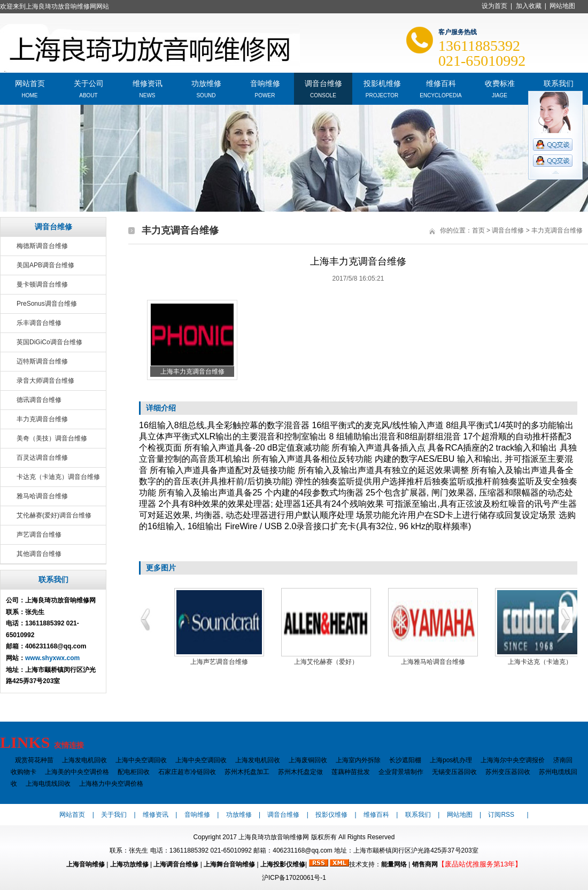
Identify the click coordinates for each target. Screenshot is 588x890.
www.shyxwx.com (52, 658)
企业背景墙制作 (401, 772)
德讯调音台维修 (39, 400)
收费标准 (500, 83)
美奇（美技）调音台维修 (52, 438)
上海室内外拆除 (358, 760)
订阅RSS (501, 815)
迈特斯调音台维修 (42, 361)
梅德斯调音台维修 (42, 246)
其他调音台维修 (39, 554)
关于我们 (114, 815)
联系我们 (559, 83)
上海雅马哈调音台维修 (433, 662)
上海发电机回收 (84, 760)
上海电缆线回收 (48, 784)
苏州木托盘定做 (300, 772)
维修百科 (441, 83)
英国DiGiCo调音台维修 (49, 342)
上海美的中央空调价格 (77, 772)
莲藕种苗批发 (351, 772)
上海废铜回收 (308, 760)
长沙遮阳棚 (405, 760)
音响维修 (265, 83)
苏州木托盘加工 (247, 772)
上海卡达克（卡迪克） (540, 662)
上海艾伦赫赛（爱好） (326, 662)
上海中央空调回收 (141, 760)
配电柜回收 (134, 772)
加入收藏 (529, 6)
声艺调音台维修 (39, 535)
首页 (478, 230)
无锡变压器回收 (454, 772)
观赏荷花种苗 (34, 760)
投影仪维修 (331, 815)
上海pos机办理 (451, 760)
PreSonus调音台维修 (47, 304)
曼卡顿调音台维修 (42, 284)
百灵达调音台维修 (42, 458)
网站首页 (30, 83)
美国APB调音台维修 (45, 265)
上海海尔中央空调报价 (513, 760)
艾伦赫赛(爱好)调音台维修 (54, 515)
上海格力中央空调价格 (111, 784)
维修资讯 (148, 83)
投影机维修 (382, 83)
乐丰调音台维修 (39, 323)
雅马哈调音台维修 (42, 496)
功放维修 (206, 83)
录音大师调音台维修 (45, 381)
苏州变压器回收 (508, 772)
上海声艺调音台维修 (219, 662)
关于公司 (89, 83)
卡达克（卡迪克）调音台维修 (58, 477)
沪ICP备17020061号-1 (294, 878)
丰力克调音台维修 (42, 419)
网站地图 (562, 6)
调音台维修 (323, 83)
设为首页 (494, 6)
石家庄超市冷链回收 (187, 772)
